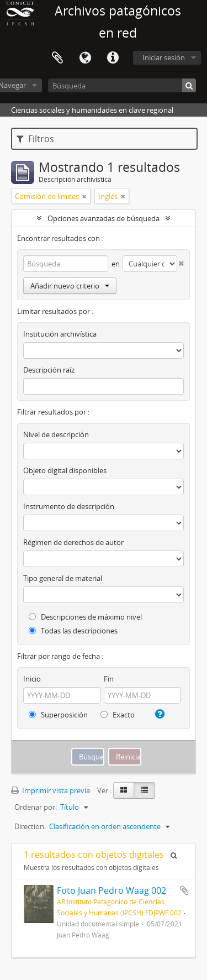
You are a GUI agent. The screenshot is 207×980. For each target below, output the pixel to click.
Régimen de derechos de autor (73, 542)
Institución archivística (60, 334)
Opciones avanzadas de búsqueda (104, 218)
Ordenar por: (36, 807)
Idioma (85, 58)
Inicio (32, 679)
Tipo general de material (63, 578)
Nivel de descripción (56, 434)
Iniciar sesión (164, 57)
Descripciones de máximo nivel (85, 617)
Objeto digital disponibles (65, 470)
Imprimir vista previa (51, 790)
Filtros (35, 139)
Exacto (118, 715)
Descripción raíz (49, 370)
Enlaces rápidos (113, 58)
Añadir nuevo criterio (70, 286)
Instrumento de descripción (69, 506)
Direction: (30, 826)
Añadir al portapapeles (184, 890)
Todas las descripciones (73, 631)
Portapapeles (57, 58)
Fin (109, 679)
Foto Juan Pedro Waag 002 (112, 890)
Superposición (58, 715)
